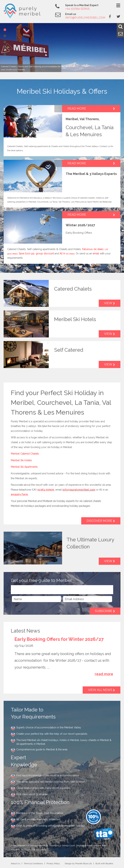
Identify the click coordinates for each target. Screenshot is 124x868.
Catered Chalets (15, 146)
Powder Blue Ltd (83, 863)
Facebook (110, 16)
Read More (77, 109)
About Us (15, 863)
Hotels (66, 146)
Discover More (99, 521)
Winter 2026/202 (79, 225)
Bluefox (109, 863)
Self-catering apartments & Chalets (41, 146)
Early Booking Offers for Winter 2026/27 (59, 639)
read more (104, 674)
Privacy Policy (53, 863)
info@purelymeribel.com (85, 18)
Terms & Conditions (33, 863)
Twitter (118, 16)
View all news (100, 690)
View (108, 303)
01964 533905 (46, 490)
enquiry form (19, 494)
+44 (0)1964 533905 (77, 9)
